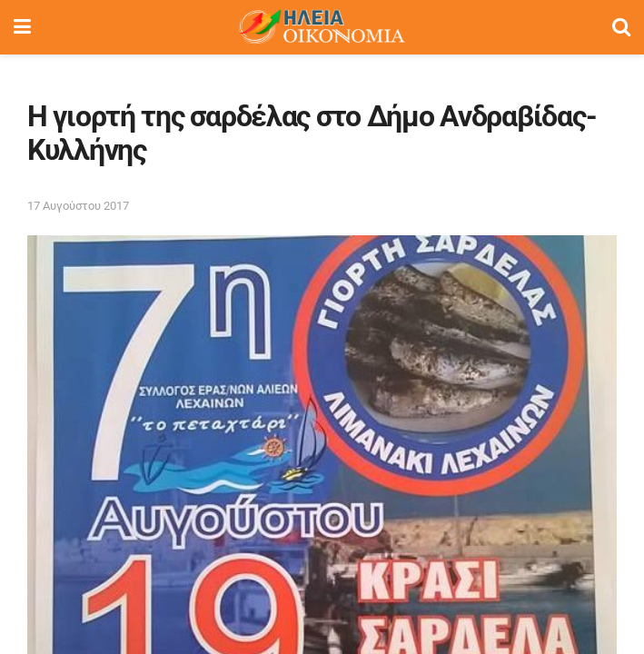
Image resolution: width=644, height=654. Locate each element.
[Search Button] (621, 27)
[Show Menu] (22, 27)
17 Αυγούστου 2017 (78, 206)
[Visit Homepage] (322, 27)
